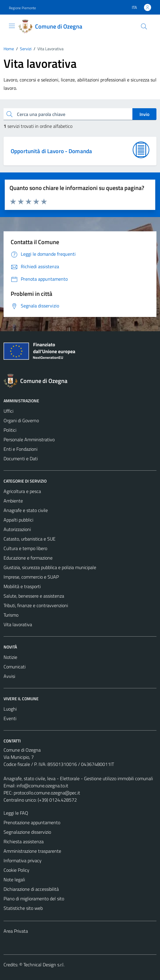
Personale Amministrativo (29, 439)
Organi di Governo (21, 420)
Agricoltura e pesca (22, 491)
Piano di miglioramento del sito (34, 899)
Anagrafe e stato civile (26, 510)
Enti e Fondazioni (20, 449)
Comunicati (15, 667)
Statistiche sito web (23, 908)
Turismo (11, 615)
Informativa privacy (23, 860)
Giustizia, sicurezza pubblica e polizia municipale (50, 567)
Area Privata (16, 931)
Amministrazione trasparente (32, 851)
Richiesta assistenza (24, 841)
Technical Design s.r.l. (44, 965)
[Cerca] (144, 26)
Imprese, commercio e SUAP (31, 577)
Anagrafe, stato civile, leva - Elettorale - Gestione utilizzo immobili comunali (78, 778)
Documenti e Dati (21, 458)
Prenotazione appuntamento (32, 822)
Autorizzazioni (17, 529)
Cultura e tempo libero (25, 548)
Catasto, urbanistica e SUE (30, 539)
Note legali (14, 880)
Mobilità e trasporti (22, 586)
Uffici (8, 411)
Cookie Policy (16, 870)
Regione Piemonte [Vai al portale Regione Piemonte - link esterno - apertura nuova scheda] (22, 8)
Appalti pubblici (18, 520)
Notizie (10, 657)
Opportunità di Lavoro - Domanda (51, 151)
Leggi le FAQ (16, 813)
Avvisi (9, 676)
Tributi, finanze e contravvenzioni (36, 605)
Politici (10, 430)
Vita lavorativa (18, 624)
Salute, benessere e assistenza (34, 596)
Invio (144, 114)
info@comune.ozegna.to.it (42, 786)
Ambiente (13, 501)
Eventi (10, 718)
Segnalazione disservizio (27, 832)
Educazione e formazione (28, 558)
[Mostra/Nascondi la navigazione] (12, 26)
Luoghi (10, 709)
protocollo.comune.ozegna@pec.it (47, 793)
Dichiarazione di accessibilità (31, 889)
